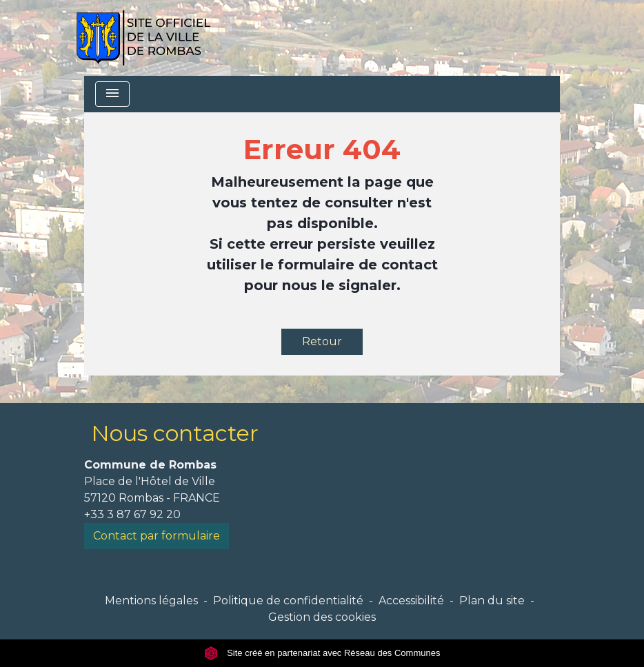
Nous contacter (175, 433)
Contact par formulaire (157, 536)
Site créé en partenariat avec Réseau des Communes (322, 653)
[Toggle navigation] (112, 94)
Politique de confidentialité (288, 601)
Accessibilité (411, 601)
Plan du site (492, 601)
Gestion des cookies (322, 617)
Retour (322, 341)
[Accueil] (143, 38)
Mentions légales (151, 601)
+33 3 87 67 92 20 (132, 514)
